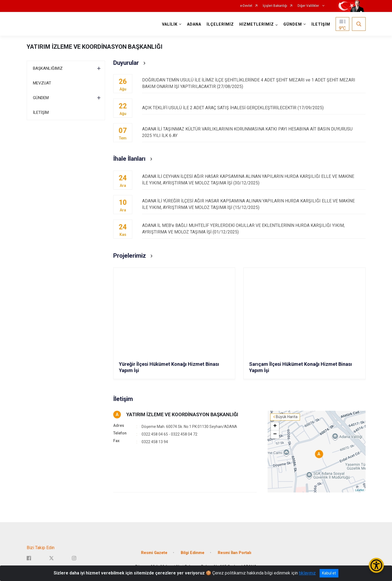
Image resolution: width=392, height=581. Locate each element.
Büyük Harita (287, 417)
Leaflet (359, 490)
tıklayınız (307, 573)
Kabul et (329, 573)
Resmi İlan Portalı (235, 553)
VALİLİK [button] (170, 24)
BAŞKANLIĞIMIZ (48, 68)
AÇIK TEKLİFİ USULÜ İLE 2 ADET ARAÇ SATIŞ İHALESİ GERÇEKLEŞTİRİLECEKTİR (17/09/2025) (254, 108)
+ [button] (275, 426)
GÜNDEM (41, 98)
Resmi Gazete (154, 553)
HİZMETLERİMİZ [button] (257, 24)
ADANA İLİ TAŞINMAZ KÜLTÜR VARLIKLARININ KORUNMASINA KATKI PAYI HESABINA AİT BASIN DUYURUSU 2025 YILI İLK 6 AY (254, 132)
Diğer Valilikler (309, 6)
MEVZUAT (42, 83)
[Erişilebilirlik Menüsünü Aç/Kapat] (376, 565)
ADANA (194, 24)
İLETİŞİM (321, 24)
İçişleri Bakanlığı (275, 6)
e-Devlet (246, 6)
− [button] (275, 434)
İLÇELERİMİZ (220, 24)
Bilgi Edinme (193, 553)
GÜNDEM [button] (293, 24)
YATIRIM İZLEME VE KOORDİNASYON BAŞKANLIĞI (95, 47)
